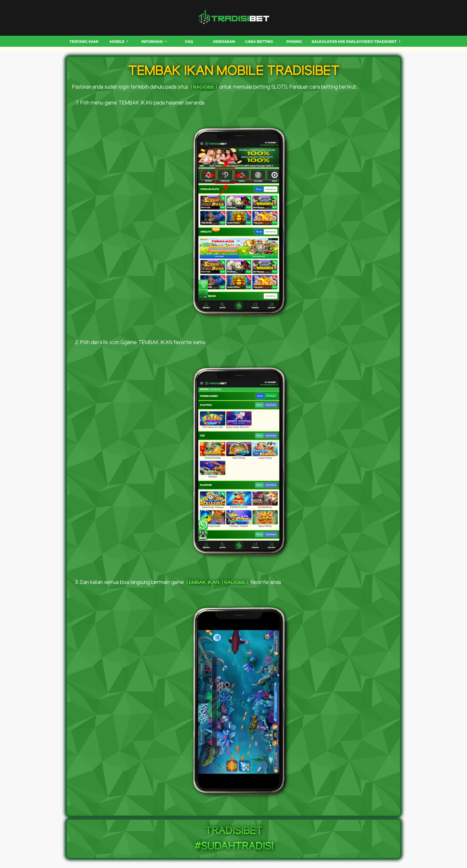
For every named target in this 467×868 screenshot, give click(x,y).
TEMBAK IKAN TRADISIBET (217, 583)
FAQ (189, 42)
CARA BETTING (259, 42)
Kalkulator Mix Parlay (336, 42)
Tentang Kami (84, 42)
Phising (294, 42)
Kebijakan (224, 42)
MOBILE (118, 42)
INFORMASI (153, 42)
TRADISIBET (204, 87)
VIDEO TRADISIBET (379, 42)
